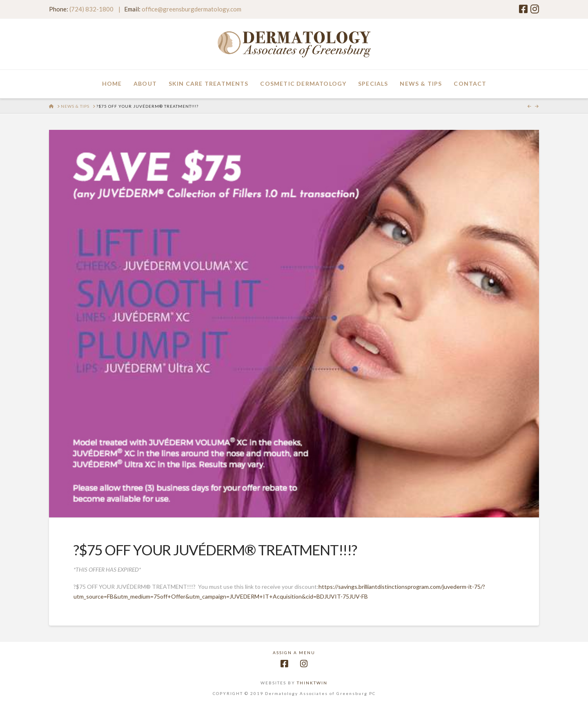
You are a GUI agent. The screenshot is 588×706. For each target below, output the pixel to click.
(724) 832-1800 (91, 9)
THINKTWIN (312, 683)
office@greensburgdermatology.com (192, 9)
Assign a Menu (294, 653)
